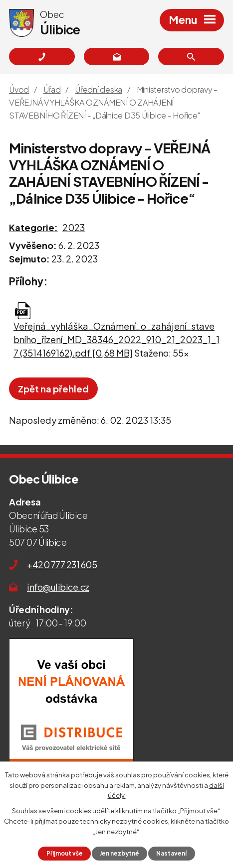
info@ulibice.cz (58, 587)
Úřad (52, 89)
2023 (74, 227)
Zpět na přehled (53, 389)
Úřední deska (99, 89)
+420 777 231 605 (62, 564)
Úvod (19, 89)
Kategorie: (33, 227)
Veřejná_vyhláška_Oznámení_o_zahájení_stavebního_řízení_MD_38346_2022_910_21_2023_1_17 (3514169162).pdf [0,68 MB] (116, 339)
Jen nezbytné (119, 853)
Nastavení (171, 853)
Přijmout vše (65, 853)
